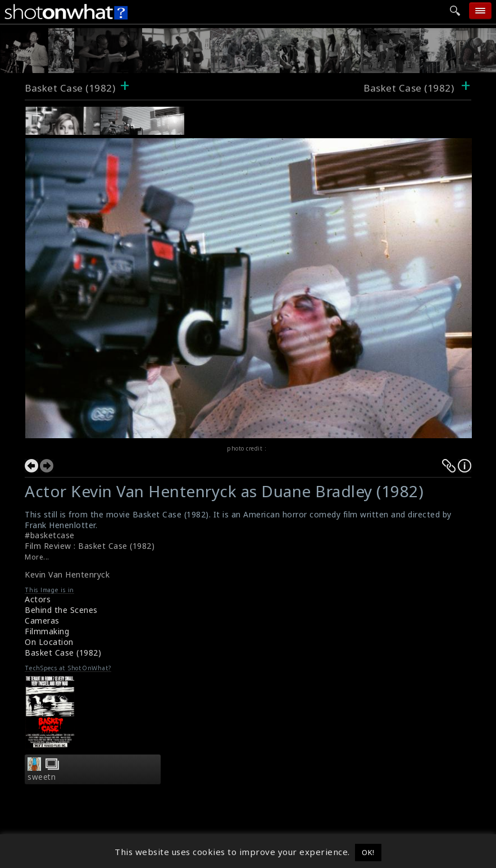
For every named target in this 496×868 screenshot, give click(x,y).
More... (37, 557)
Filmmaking (47, 631)
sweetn (42, 777)
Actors (38, 599)
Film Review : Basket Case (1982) (90, 546)
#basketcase (50, 535)
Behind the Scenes (61, 610)
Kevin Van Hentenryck (67, 574)
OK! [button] (368, 852)
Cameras (42, 621)
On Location (49, 642)
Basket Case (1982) (70, 88)
